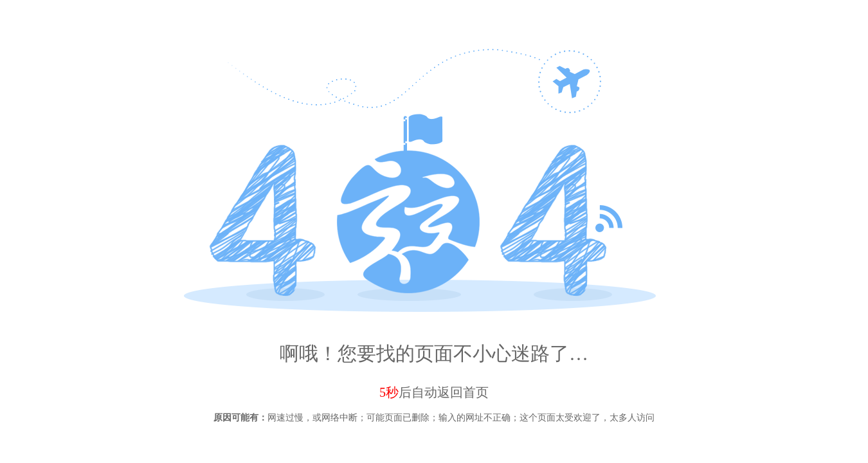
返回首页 (463, 392)
